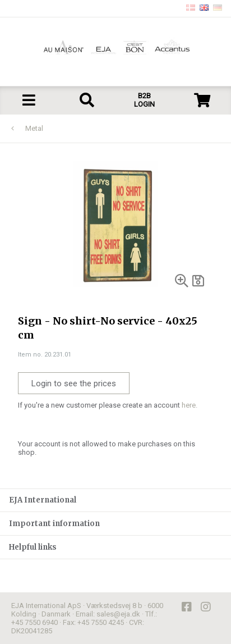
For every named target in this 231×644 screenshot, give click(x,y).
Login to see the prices (74, 383)
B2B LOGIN (144, 100)
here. (190, 405)
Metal (34, 128)
